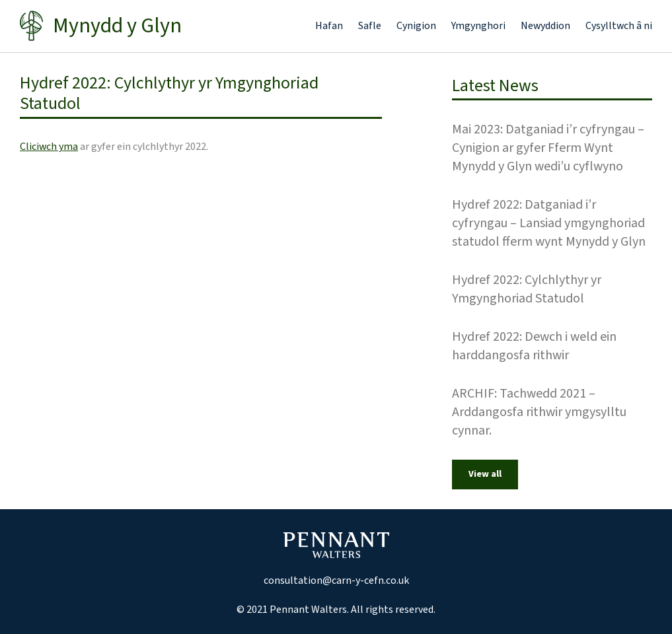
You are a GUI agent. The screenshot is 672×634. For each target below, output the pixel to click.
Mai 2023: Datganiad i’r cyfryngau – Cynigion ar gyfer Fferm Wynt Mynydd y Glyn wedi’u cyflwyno (548, 148)
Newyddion (545, 26)
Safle (370, 26)
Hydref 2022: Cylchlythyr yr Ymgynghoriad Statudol (527, 289)
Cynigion (416, 26)
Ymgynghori (478, 26)
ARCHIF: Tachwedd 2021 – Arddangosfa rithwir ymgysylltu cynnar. (539, 412)
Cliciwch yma (49, 147)
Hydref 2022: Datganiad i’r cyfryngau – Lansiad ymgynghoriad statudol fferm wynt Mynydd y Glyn (549, 223)
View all (485, 474)
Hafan (329, 26)
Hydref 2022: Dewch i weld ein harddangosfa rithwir (534, 346)
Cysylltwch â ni (619, 26)
